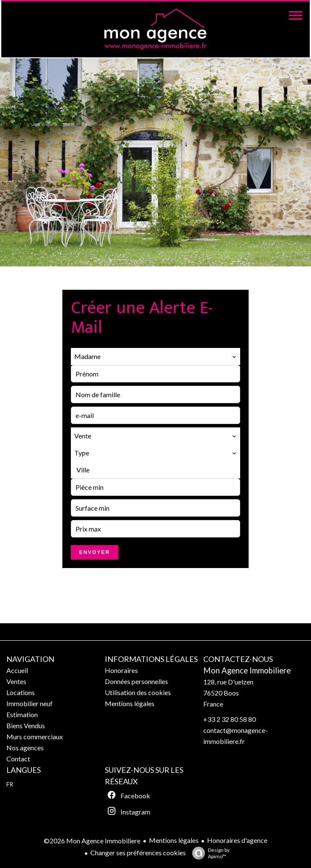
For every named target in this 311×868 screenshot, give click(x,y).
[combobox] (156, 356)
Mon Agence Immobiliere (247, 670)
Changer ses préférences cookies (138, 852)
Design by (209, 853)
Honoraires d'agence (237, 840)
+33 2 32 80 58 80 (230, 719)
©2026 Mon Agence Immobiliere (92, 841)
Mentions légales (174, 840)
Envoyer (95, 552)
